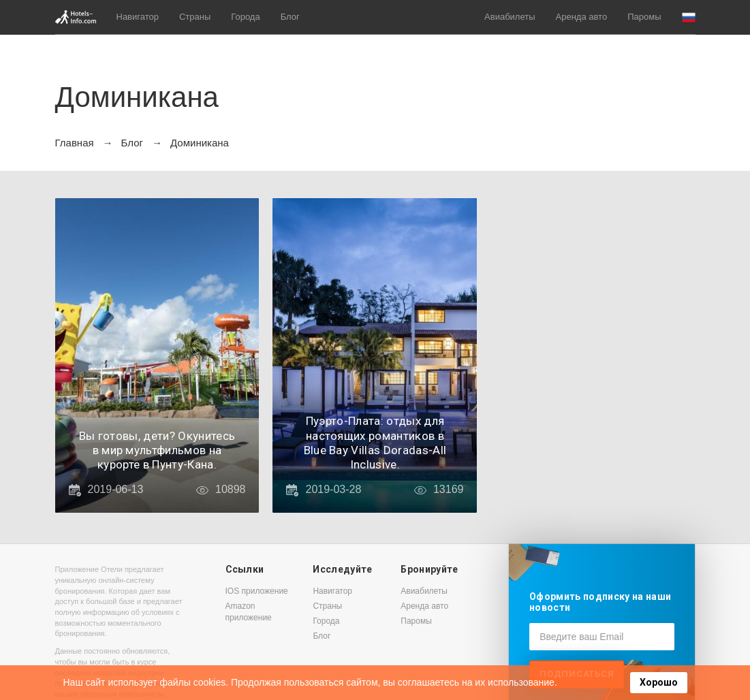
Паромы (644, 17)
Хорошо (659, 682)
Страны (195, 17)
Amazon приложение (249, 612)
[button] (689, 17)
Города (245, 17)
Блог (290, 17)
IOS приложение (257, 591)
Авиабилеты (510, 17)
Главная (75, 143)
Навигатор (138, 17)
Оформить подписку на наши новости (600, 602)
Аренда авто (582, 17)
